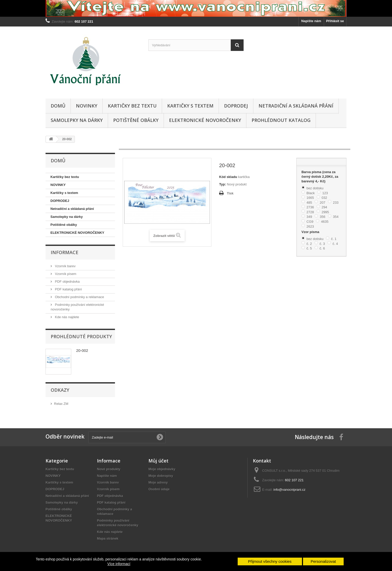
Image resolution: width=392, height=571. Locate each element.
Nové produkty (109, 469)
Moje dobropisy (161, 476)
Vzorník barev (65, 266)
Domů (58, 106)
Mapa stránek (108, 538)
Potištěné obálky (136, 120)
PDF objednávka (67, 282)
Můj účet (158, 461)
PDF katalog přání (68, 289)
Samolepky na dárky (77, 120)
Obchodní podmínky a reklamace (79, 297)
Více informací (119, 564)
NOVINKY (87, 106)
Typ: (222, 184)
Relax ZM (61, 404)
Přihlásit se (335, 21)
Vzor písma (311, 232)
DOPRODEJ (236, 106)
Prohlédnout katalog (281, 120)
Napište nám (311, 21)
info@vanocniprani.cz (289, 490)
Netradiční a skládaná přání (296, 106)
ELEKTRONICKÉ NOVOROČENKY (205, 120)
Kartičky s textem (190, 106)
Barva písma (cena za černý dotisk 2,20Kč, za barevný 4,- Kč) (320, 177)
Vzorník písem (65, 274)
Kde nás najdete (67, 317)
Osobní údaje (159, 489)
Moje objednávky (162, 469)
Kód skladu (228, 177)
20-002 (82, 350)
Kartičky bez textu (132, 106)
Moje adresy (158, 482)
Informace (65, 252)
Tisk (230, 193)
